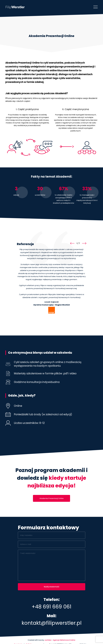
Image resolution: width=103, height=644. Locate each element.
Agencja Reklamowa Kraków (64, 640)
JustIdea (48, 640)
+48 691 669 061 (51, 607)
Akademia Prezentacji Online (51, 498)
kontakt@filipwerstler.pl (52, 623)
